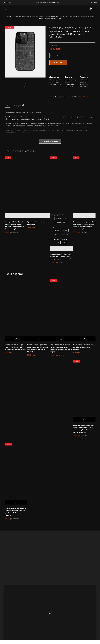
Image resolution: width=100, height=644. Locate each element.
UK (10, 3)
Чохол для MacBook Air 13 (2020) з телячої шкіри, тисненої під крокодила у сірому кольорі (15, 225)
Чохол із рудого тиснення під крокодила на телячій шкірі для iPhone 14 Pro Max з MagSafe (16, 516)
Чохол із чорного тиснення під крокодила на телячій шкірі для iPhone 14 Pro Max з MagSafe (61, 350)
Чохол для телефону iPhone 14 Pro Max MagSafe (46, 16)
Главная (9, 16)
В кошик (58, 63)
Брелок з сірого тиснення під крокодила (38, 223)
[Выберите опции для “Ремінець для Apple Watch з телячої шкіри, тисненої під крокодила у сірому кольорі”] (61, 250)
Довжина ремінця (61, 241)
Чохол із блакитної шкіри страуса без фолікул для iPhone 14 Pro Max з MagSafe (16, 349)
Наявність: (76, 96)
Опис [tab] (7, 105)
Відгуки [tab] (19, 105)
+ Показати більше (50, 141)
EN (4, 3)
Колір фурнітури (56, 228)
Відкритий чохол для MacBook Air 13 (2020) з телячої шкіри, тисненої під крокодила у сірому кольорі (84, 225)
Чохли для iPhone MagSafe (21, 16)
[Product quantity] (54, 55)
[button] (16, 216)
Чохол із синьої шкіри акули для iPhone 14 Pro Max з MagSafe (84, 349)
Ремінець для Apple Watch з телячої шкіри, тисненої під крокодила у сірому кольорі (61, 259)
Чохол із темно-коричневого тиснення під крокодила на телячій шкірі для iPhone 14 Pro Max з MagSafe (84, 432)
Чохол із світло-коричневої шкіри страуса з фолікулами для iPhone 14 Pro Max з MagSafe (39, 350)
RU (7, 3)
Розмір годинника (57, 215)
